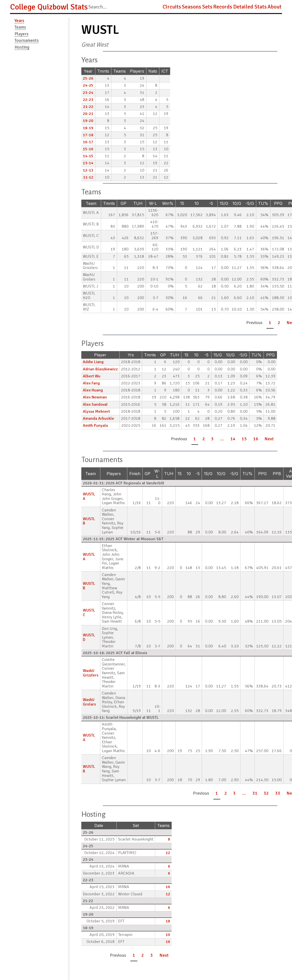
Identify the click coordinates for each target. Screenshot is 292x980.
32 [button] (266, 793)
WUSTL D (89, 637)
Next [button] (269, 439)
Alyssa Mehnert (96, 411)
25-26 (88, 78)
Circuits (172, 7)
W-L (153, 203)
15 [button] (244, 439)
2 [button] (279, 323)
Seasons (192, 7)
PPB (277, 474)
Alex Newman (95, 397)
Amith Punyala (95, 426)
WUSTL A (89, 496)
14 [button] (233, 439)
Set (136, 825)
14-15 (88, 156)
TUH (138, 203)
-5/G (250, 203)
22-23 (88, 100)
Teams (20, 27)
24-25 (88, 85)
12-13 (88, 170)
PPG (278, 203)
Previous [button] (254, 323)
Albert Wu (92, 376)
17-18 (88, 135)
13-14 (88, 163)
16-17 (88, 142)
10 (197, 203)
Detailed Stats (250, 7)
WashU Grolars (89, 702)
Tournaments (27, 40)
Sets (207, 7)
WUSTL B (89, 521)
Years (19, 21)
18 (168, 921)
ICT (165, 71)
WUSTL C (89, 613)
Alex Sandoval (95, 404)
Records (223, 7)
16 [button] (256, 439)
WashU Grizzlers (91, 673)
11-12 (88, 177)
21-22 (88, 107)
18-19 (88, 128)
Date (99, 825)
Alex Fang (91, 383)
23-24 (88, 93)
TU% (263, 203)
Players (22, 34)
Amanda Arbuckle (98, 418)
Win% (168, 203)
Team (91, 203)
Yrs (131, 355)
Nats (153, 71)
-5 (211, 203)
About (274, 7)
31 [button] (255, 793)
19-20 (88, 121)
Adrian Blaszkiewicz (100, 369)
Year (88, 71)
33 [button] (278, 793)
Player (100, 355)
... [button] (222, 439)
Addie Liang (93, 362)
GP (123, 203)
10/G (237, 203)
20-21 (88, 114)
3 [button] (212, 439)
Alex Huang (93, 390)
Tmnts (103, 71)
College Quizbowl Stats (49, 7)
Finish (135, 474)
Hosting (22, 47)
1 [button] (270, 323)
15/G (224, 203)
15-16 (88, 149)
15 (182, 203)
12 (168, 853)
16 (168, 887)
